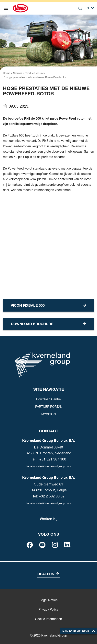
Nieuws (18, 73)
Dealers (46, 574)
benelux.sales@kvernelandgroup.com (48, 466)
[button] (79, 631)
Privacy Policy (48, 609)
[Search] (80, 8)
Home (7, 73)
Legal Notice (49, 600)
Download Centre (48, 399)
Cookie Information (48, 619)
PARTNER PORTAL (49, 407)
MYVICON (49, 414)
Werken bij (49, 519)
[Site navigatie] (6, 8)
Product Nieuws (35, 73)
